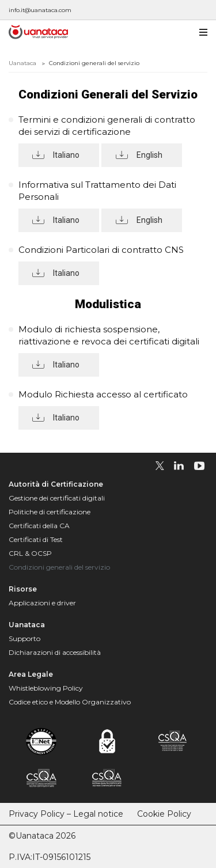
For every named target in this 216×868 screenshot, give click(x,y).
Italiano (66, 155)
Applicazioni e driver (42, 603)
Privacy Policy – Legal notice (66, 814)
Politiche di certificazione (50, 512)
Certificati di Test (36, 539)
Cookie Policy (164, 814)
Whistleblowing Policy (46, 688)
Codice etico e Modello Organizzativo (70, 702)
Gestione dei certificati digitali (57, 498)
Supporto (24, 638)
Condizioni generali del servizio (59, 567)
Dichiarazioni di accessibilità (55, 652)
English (149, 155)
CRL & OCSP (30, 553)
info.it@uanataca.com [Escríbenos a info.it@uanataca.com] (40, 10)
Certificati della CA (39, 526)
